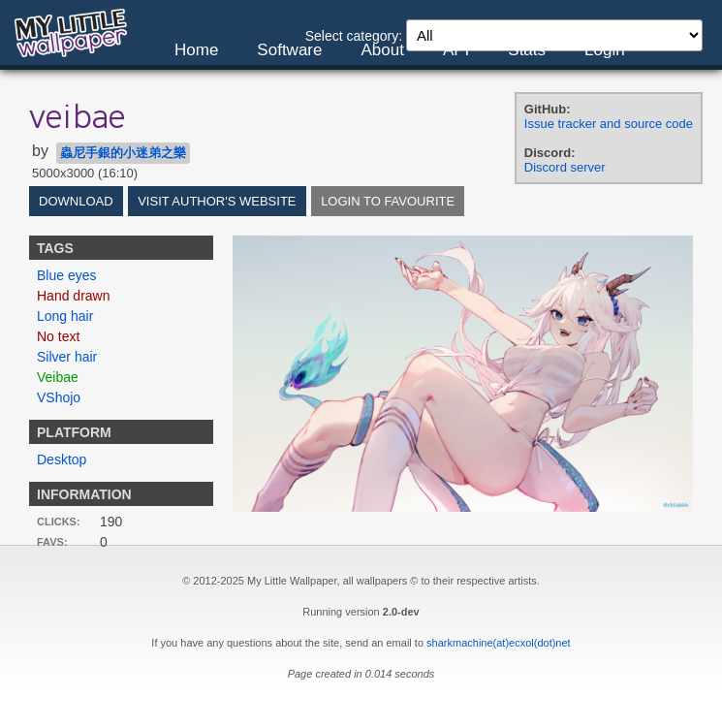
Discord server (565, 167)
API (456, 50)
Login (605, 50)
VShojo (59, 397)
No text (58, 336)
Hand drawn (74, 296)
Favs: (52, 542)
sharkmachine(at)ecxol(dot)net (499, 643)
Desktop (62, 459)
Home (196, 50)
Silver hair (67, 357)
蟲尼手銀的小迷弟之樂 (123, 153)
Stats (527, 50)
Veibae (58, 377)
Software (289, 50)
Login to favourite (388, 201)
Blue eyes (66, 275)
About (382, 50)
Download (76, 201)
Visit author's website (217, 201)
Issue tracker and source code (609, 124)
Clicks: (59, 522)
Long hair (65, 316)
